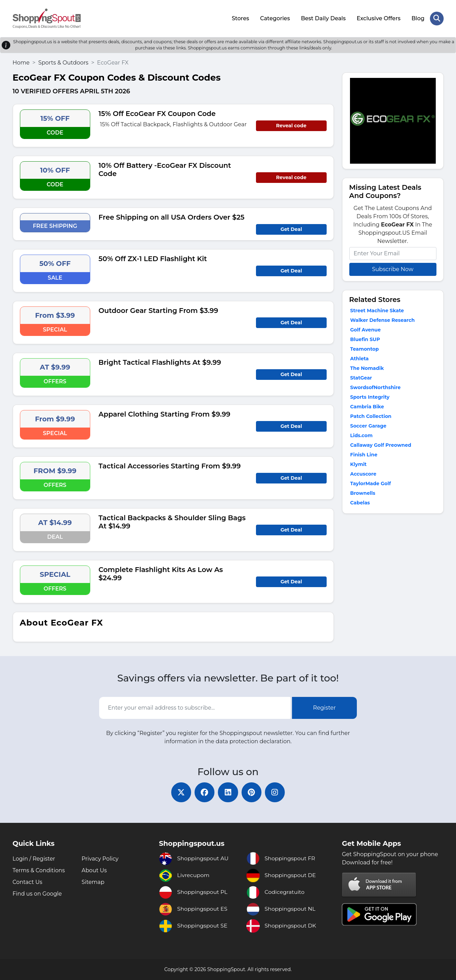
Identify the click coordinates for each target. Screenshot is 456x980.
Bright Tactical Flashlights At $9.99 (160, 362)
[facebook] (204, 792)
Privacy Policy (100, 859)
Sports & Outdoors (63, 62)
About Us (94, 870)
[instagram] (276, 792)
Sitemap (93, 882)
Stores (240, 18)
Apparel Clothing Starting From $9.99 (164, 413)
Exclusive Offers (378, 18)
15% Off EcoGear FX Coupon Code (157, 113)
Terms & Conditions (39, 870)
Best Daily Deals (323, 18)
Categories (275, 18)
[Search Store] (437, 18)
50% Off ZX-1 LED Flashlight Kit (153, 258)
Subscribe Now (393, 269)
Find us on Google (38, 894)
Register (324, 707)
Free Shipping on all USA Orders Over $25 (172, 217)
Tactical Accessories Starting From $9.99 (170, 465)
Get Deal (291, 229)
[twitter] (180, 792)
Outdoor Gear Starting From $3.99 (158, 310)
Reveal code (291, 125)
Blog (418, 18)
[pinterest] (252, 792)
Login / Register (34, 859)
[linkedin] (228, 792)
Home (21, 62)
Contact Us (28, 882)
